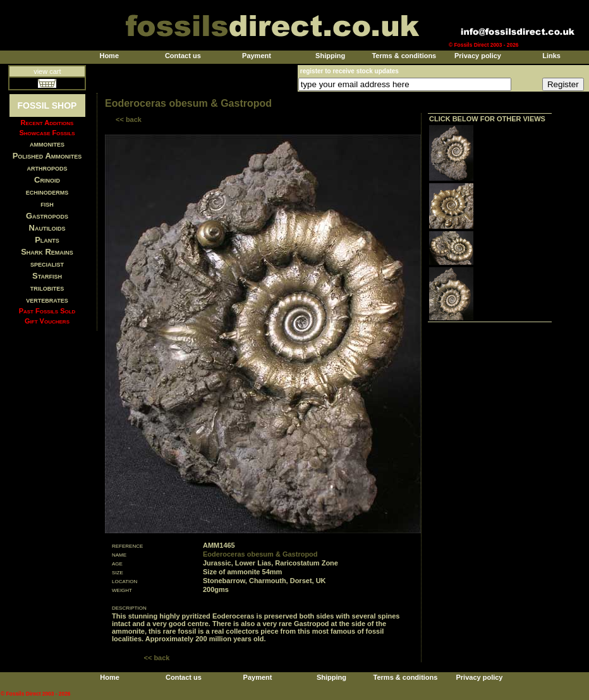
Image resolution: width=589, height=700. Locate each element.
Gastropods (47, 216)
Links (551, 56)
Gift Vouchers (47, 321)
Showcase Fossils (47, 133)
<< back (129, 119)
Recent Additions (47, 123)
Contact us (183, 56)
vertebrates (47, 300)
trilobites (47, 288)
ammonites (47, 144)
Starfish (47, 276)
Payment (257, 56)
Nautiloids (47, 228)
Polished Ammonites (47, 156)
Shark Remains (47, 252)
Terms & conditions (404, 56)
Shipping (330, 56)
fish (47, 204)
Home (109, 56)
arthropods (47, 168)
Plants (47, 240)
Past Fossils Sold (47, 311)
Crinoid (47, 180)
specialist (47, 264)
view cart (47, 71)
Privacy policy (478, 56)
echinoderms (47, 192)
